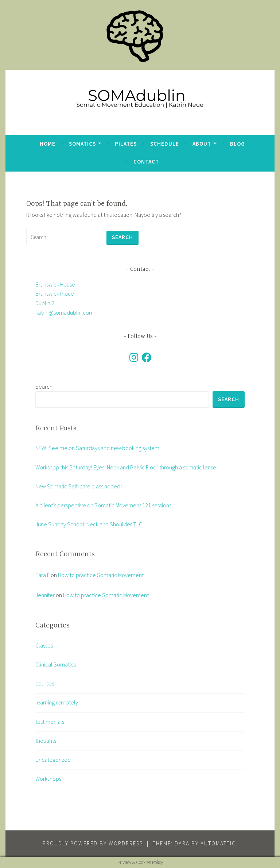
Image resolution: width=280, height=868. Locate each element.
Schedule (165, 144)
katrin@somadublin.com (65, 312)
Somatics (82, 144)
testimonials (50, 722)
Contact (146, 162)
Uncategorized (53, 760)
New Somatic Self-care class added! (79, 486)
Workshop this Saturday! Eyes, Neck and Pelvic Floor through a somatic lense (126, 467)
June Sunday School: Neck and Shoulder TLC (89, 524)
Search (44, 387)
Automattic (218, 843)
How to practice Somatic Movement (101, 575)
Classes (44, 645)
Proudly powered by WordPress (93, 843)
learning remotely (57, 702)
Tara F (42, 575)
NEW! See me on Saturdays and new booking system (97, 448)
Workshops (48, 779)
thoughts (46, 741)
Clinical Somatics (56, 664)
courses (45, 683)
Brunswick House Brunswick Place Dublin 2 (55, 294)
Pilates (126, 144)
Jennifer (45, 595)
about (202, 144)
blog (238, 144)
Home (48, 144)
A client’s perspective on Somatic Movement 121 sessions (103, 505)
